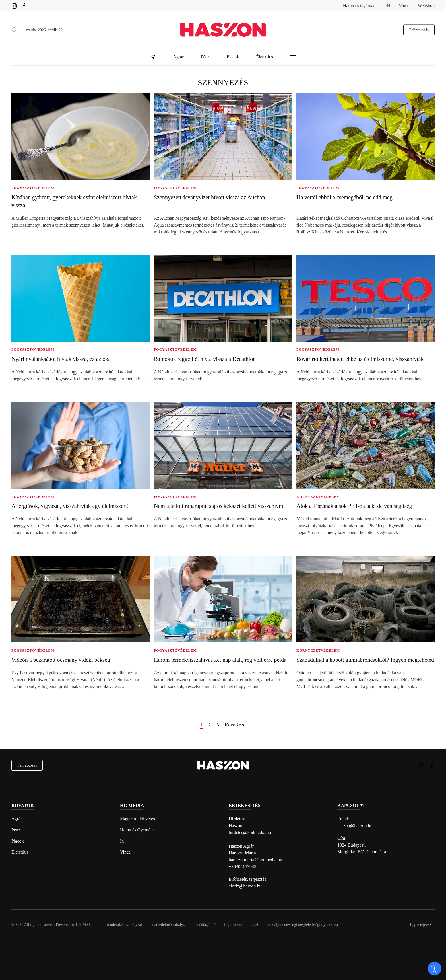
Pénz (16, 830)
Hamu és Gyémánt (360, 6)
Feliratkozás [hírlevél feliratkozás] (27, 765)
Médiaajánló (206, 925)
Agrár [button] (178, 57)
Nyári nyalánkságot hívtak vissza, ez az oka (61, 359)
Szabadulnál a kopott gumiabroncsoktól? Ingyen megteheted (365, 660)
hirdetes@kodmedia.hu (250, 832)
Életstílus (20, 852)
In (122, 841)
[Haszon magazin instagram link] (14, 6)
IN (388, 6)
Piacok (18, 841)
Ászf (255, 925)
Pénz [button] (205, 57)
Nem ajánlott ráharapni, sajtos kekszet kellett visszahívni (219, 506)
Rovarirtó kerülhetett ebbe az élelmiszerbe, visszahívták (360, 359)
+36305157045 (242, 867)
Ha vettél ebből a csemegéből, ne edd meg (344, 197)
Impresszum (234, 925)
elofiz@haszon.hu (245, 886)
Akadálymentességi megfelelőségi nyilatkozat (303, 925)
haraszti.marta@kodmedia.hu (255, 860)
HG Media (84, 925)
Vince (404, 6)
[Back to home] (223, 30)
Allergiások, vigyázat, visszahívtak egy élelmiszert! (70, 506)
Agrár (17, 819)
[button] (14, 30)
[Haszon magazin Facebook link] (24, 6)
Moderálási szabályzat (124, 925)
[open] (435, 969)
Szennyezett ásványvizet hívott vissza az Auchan (209, 197)
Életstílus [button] (265, 57)
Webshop (426, 6)
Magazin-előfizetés (138, 819)
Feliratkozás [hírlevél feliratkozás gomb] (419, 30)
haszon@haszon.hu (355, 826)
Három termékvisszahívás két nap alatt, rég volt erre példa (220, 660)
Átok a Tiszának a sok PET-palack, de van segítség (354, 506)
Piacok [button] (233, 57)
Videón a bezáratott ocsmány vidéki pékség (61, 660)
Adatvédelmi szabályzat (169, 925)
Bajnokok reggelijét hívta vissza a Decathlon (205, 359)
